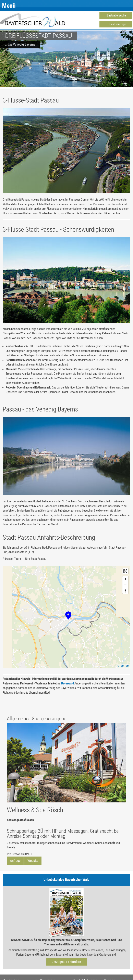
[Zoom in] (125, 579)
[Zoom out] (125, 585)
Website (33, 861)
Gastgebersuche (116, 15)
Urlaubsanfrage (117, 24)
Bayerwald (68, 683)
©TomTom (123, 666)
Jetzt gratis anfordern (66, 962)
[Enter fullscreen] (125, 571)
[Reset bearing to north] (125, 591)
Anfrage (15, 861)
